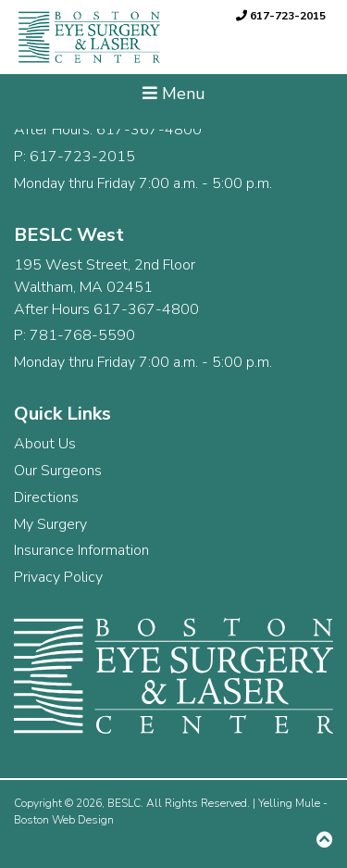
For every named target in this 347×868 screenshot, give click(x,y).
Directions (46, 497)
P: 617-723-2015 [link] (74, 157)
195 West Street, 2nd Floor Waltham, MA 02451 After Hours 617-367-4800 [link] (106, 287)
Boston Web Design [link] (64, 820)
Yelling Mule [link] (289, 803)
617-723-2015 (281, 16)
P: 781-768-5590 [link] (74, 335)
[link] (87, 37)
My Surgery (50, 524)
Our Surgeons (58, 471)
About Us (45, 444)
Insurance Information (81, 550)
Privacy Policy (58, 577)
